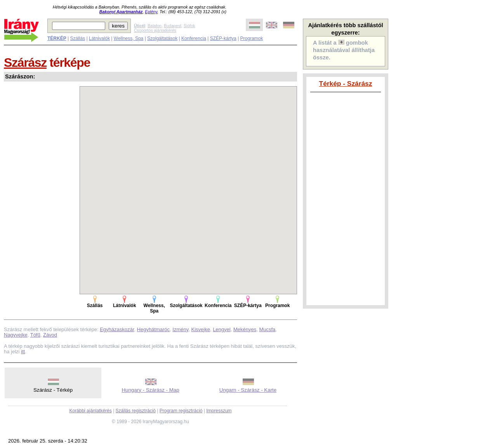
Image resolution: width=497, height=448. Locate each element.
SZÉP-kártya (223, 38)
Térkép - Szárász (346, 83)
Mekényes (245, 329)
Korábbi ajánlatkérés (90, 411)
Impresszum (219, 411)
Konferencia (194, 38)
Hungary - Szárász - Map (150, 390)
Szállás (77, 38)
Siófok (189, 26)
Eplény (151, 12)
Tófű (35, 335)
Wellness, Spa (129, 38)
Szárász (25, 63)
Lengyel (222, 329)
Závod (50, 335)
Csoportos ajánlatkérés (155, 30)
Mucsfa (267, 329)
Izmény (180, 329)
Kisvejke (200, 329)
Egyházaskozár (117, 329)
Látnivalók (99, 38)
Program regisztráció (181, 411)
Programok (252, 38)
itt (23, 352)
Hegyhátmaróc (154, 329)
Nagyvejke (16, 335)
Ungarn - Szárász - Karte (248, 390)
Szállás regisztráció (136, 411)
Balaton (155, 26)
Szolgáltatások (162, 38)
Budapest (173, 26)
